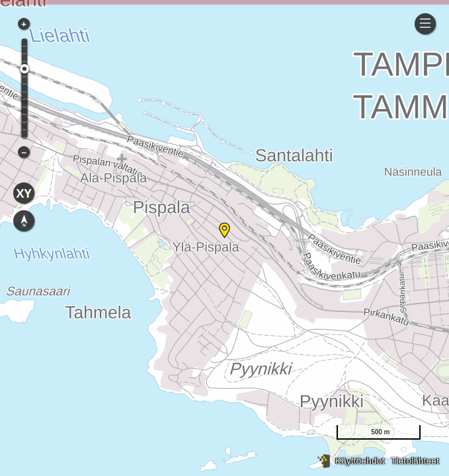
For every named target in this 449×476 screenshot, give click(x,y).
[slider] (24, 69)
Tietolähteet (415, 461)
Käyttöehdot (360, 461)
